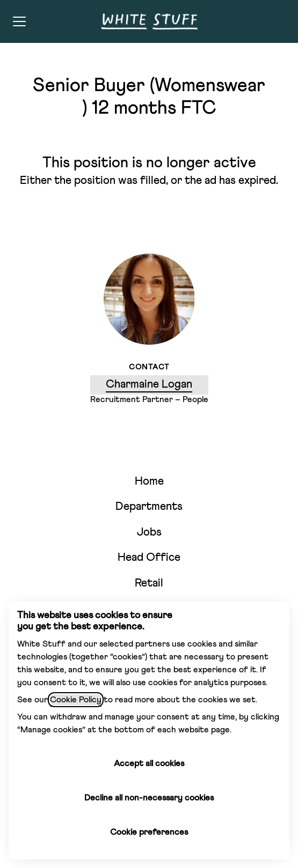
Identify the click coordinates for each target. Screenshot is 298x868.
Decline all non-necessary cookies (149, 798)
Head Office (149, 558)
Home (149, 482)
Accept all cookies (149, 763)
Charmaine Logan (149, 385)
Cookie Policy (76, 700)
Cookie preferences (149, 832)
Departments (149, 507)
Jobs (149, 533)
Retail (149, 584)
